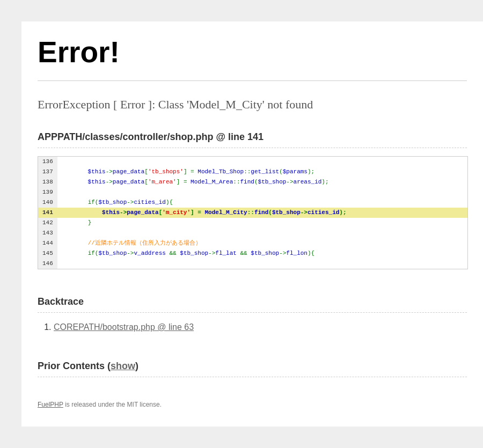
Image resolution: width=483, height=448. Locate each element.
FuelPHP (50, 405)
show (123, 366)
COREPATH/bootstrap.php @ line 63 (124, 327)
